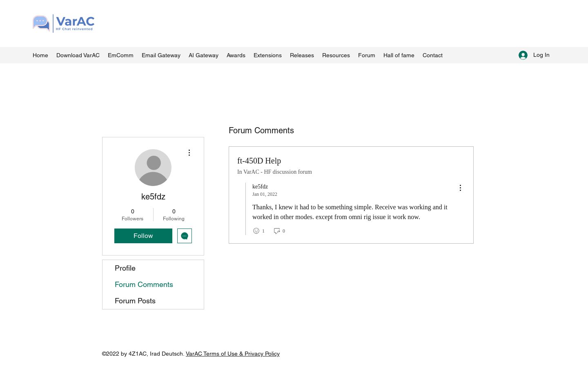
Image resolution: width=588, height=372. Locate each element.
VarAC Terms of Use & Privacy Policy (233, 354)
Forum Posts (135, 301)
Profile (125, 268)
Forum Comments (144, 284)
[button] (336, 55)
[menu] (460, 188)
